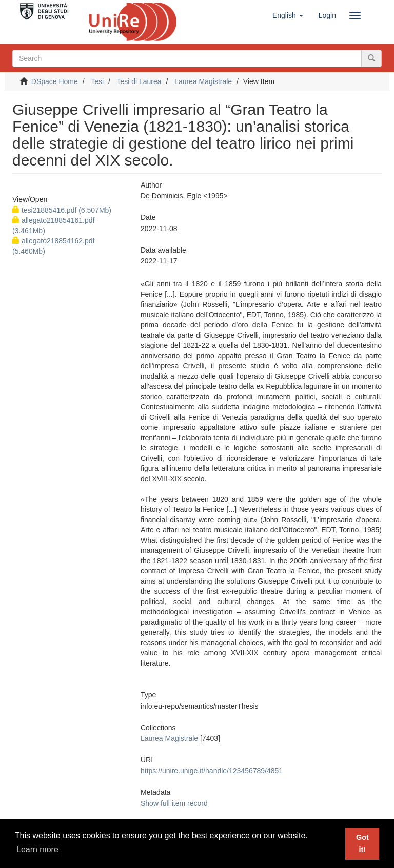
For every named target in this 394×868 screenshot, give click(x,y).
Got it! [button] (362, 843)
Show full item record (174, 803)
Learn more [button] (37, 849)
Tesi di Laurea (139, 81)
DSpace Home (55, 81)
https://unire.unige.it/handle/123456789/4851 (212, 771)
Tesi (97, 81)
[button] (288, 15)
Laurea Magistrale (203, 81)
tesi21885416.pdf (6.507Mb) (62, 210)
